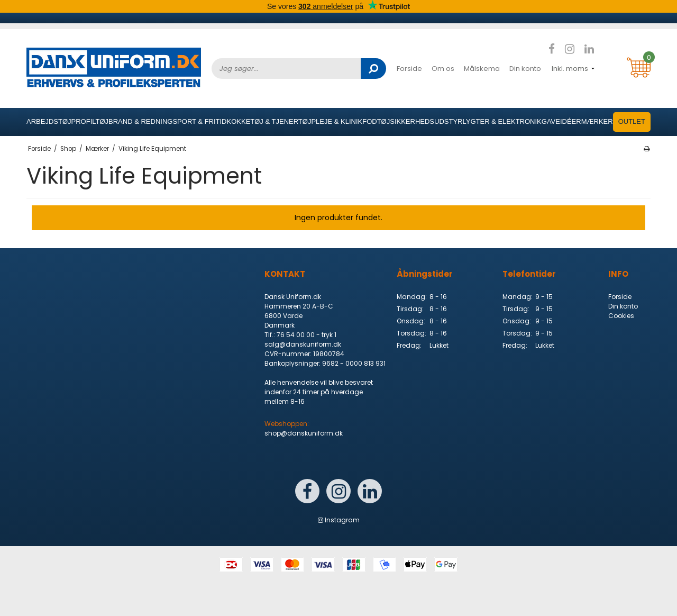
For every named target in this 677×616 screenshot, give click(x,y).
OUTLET (632, 121)
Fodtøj (376, 121)
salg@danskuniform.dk (303, 344)
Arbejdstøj (49, 121)
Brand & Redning (140, 121)
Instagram (339, 520)
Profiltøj (90, 121)
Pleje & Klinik (337, 121)
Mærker (597, 121)
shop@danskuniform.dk (304, 433)
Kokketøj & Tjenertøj (269, 121)
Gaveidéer (561, 121)
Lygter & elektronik (502, 121)
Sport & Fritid (199, 121)
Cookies (621, 316)
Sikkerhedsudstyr (426, 121)
